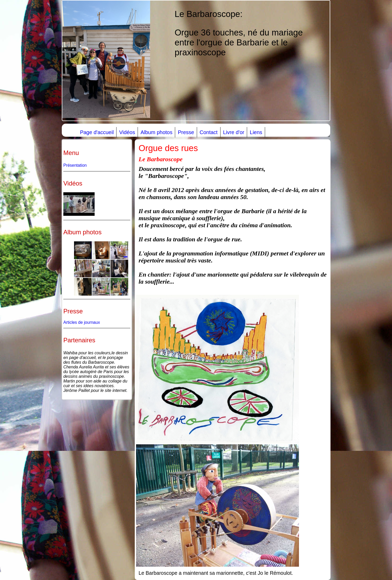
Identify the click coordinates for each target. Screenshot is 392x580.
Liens (256, 132)
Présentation (75, 165)
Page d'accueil (97, 132)
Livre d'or (234, 132)
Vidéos (127, 132)
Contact (209, 132)
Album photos (156, 132)
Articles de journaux (82, 322)
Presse (186, 132)
